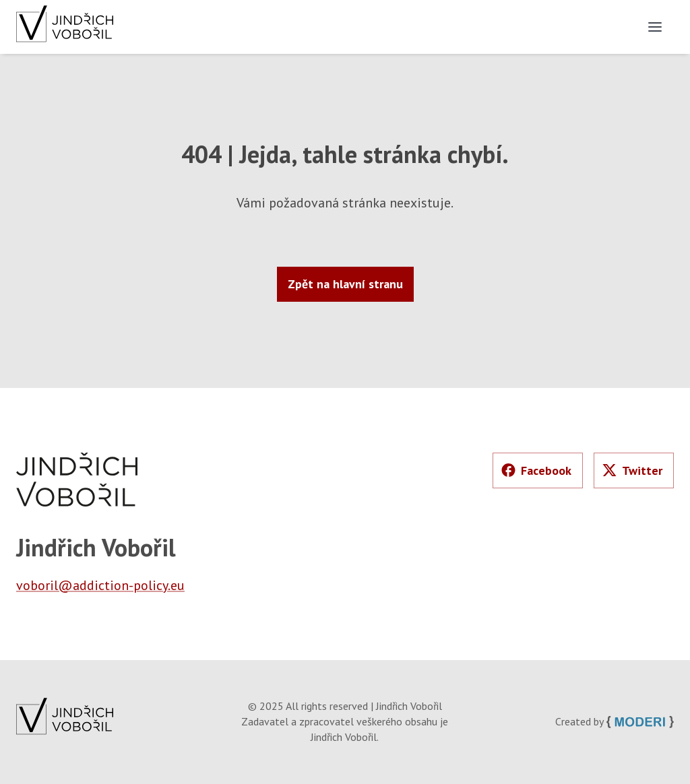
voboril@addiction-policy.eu (100, 585)
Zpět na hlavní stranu (345, 284)
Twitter (632, 470)
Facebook (536, 470)
